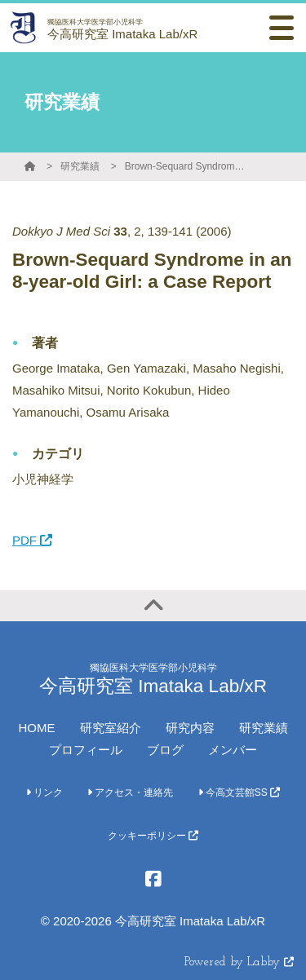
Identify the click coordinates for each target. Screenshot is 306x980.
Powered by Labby (239, 962)
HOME (37, 728)
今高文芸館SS (239, 792)
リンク (44, 792)
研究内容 (190, 728)
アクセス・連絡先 (130, 792)
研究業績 (80, 166)
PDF (32, 540)
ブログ (165, 750)
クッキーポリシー (153, 836)
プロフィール (86, 750)
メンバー (233, 750)
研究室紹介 (111, 728)
